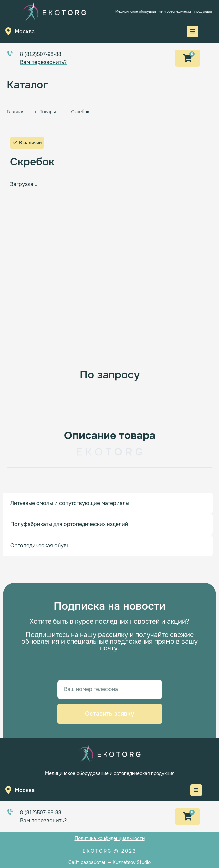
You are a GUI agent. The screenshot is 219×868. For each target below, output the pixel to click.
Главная (15, 112)
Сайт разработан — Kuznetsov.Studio (109, 862)
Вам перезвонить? (43, 62)
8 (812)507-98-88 (41, 54)
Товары (48, 112)
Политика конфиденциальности (110, 838)
